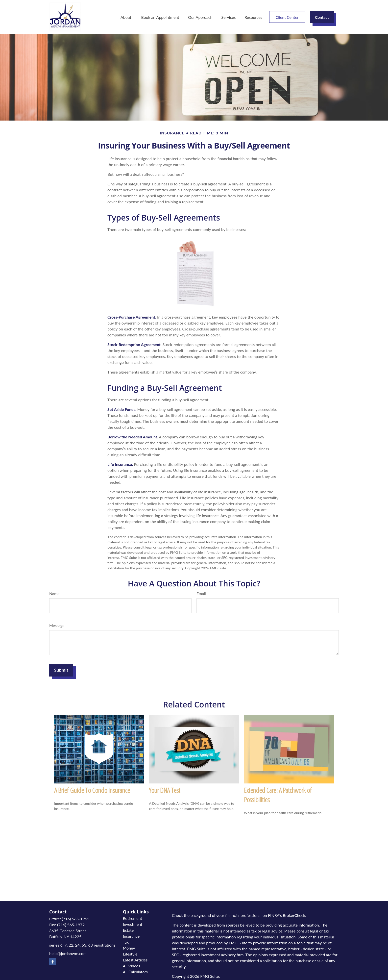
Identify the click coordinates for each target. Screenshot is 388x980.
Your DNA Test (165, 790)
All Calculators (135, 972)
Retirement (133, 918)
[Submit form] (61, 670)
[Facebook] (53, 962)
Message (57, 625)
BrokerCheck (294, 915)
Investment (133, 924)
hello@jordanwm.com (68, 953)
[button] (126, 17)
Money (129, 948)
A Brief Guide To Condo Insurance (92, 790)
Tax (126, 942)
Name (54, 593)
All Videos (132, 966)
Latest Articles (135, 960)
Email (201, 593)
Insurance (131, 936)
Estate (128, 930)
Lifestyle (130, 954)
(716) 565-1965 (76, 919)
